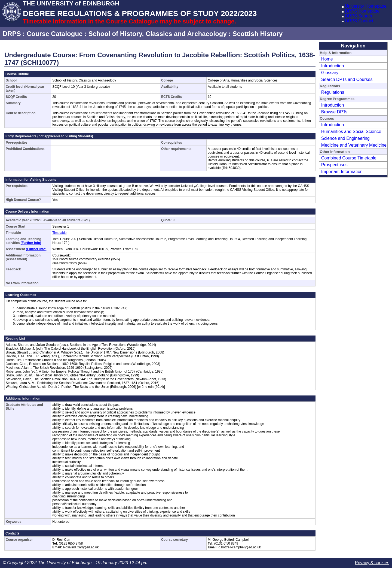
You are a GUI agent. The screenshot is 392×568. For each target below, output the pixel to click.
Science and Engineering (345, 138)
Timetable (59, 233)
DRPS (12, 34)
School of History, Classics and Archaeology (158, 34)
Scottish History (258, 34)
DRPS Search (359, 16)
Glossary (330, 73)
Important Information (342, 172)
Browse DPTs (334, 112)
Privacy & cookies (372, 563)
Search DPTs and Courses (347, 79)
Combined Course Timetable (349, 158)
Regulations (333, 92)
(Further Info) (31, 243)
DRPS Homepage (362, 11)
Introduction (333, 66)
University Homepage (366, 6)
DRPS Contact (359, 21)
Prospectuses (334, 165)
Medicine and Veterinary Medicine (354, 145)
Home (327, 59)
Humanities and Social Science (351, 132)
